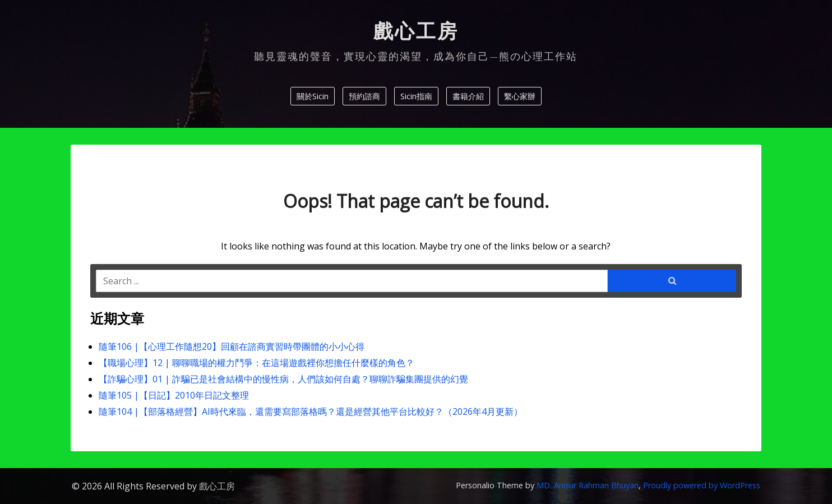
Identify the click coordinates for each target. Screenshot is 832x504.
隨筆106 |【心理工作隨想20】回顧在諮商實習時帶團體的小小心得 (232, 346)
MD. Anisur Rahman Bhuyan (588, 485)
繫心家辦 (520, 96)
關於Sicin (313, 96)
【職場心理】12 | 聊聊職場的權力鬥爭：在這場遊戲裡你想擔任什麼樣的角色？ (256, 363)
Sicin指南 (416, 96)
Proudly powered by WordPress (702, 485)
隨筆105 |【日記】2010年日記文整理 (174, 395)
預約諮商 (364, 96)
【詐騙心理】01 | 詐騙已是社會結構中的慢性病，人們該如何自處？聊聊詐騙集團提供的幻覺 (283, 379)
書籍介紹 (468, 96)
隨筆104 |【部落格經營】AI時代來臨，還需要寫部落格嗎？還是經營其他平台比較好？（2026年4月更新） (311, 411)
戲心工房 (416, 31)
